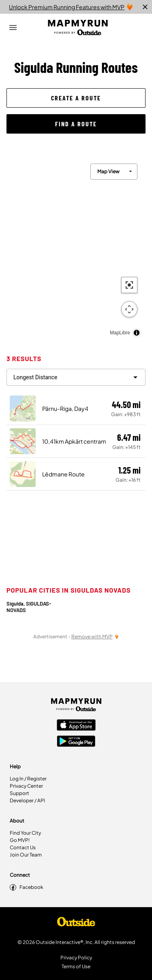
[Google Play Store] (76, 742)
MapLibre (120, 333)
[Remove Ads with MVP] (95, 637)
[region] (76, 249)
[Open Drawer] (13, 28)
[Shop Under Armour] (76, 924)
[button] (76, 98)
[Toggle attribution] (137, 333)
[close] (145, 7)
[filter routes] (76, 377)
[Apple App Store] (76, 726)
